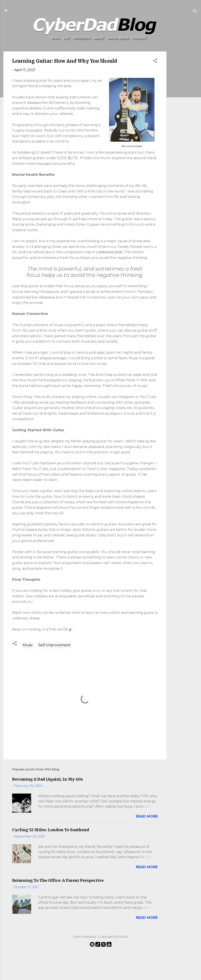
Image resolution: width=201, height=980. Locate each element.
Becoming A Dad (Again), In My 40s (47, 779)
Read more (147, 816)
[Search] (195, 12)
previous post (111, 252)
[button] (155, 61)
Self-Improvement (54, 645)
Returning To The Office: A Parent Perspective (58, 880)
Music (28, 645)
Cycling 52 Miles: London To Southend (51, 830)
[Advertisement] (183, 228)
